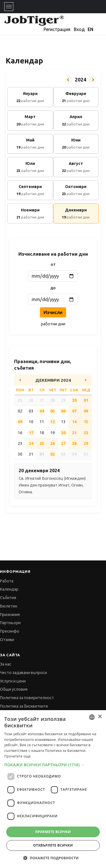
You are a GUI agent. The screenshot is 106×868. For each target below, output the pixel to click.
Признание (10, 615)
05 (53, 411)
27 (63, 443)
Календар (9, 589)
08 (86, 411)
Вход (79, 29)
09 (20, 422)
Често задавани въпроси (23, 673)
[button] (53, 765)
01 (86, 400)
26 (53, 443)
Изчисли (53, 312)
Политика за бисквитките (24, 706)
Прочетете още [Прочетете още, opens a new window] (18, 756)
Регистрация (57, 29)
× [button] (100, 717)
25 (42, 443)
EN (90, 29)
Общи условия (14, 689)
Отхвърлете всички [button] (53, 845)
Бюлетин (9, 606)
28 (74, 443)
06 (63, 411)
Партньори (10, 623)
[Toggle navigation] (9, 7)
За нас (6, 664)
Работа (7, 581)
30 (74, 400)
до (53, 288)
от (53, 264)
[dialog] (53, 789)
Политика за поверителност (27, 698)
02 (53, 454)
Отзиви (7, 640)
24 (31, 443)
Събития (8, 598)
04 (42, 411)
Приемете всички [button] (53, 832)
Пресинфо (10, 631)
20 (63, 433)
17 (31, 433)
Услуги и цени (13, 681)
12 (53, 422)
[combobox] (92, 717)
